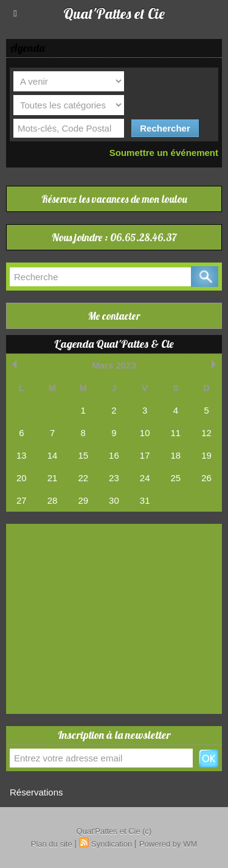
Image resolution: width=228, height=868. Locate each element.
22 (83, 478)
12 (206, 433)
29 (83, 500)
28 (53, 500)
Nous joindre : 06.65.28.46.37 (114, 237)
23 (114, 478)
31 (145, 500)
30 (114, 500)
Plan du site (52, 844)
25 (176, 478)
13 (22, 455)
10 (145, 433)
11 (176, 433)
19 (206, 455)
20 (22, 478)
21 (53, 478)
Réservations (36, 792)
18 (176, 455)
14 (53, 455)
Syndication (112, 844)
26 (206, 478)
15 (83, 455)
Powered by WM (168, 844)
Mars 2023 (114, 365)
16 (114, 455)
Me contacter (114, 316)
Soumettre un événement (164, 153)
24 (145, 478)
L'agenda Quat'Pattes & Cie (114, 344)
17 (145, 455)
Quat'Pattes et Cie (114, 13)
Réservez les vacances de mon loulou (114, 199)
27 (22, 500)
